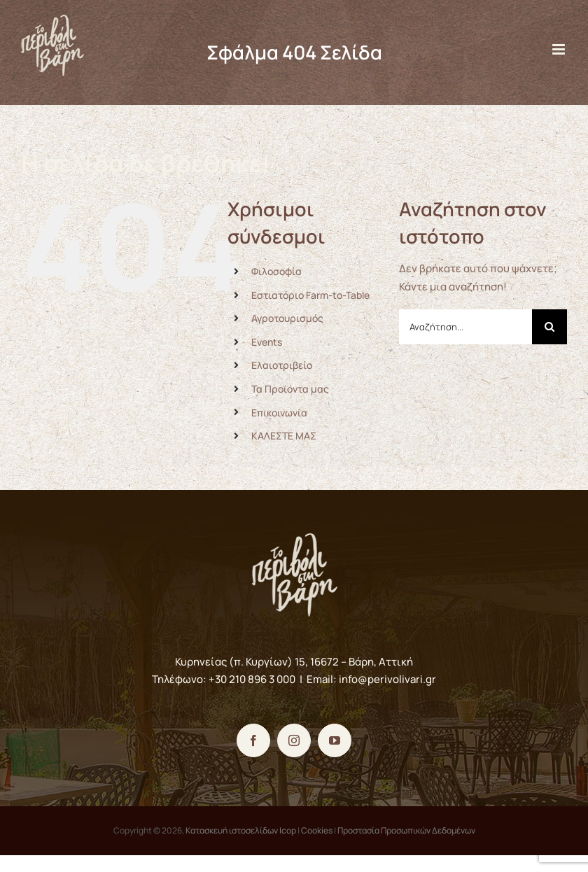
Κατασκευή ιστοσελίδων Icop (241, 830)
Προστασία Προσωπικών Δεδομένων (406, 830)
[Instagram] (294, 740)
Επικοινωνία (279, 413)
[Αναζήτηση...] (465, 327)
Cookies (317, 830)
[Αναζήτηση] (549, 327)
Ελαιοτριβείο (282, 365)
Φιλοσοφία (276, 271)
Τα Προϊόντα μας (290, 389)
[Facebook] (253, 740)
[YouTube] (335, 740)
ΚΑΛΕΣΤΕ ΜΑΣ (284, 436)
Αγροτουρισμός (287, 318)
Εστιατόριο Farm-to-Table (310, 295)
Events (267, 342)
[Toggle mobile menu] (560, 49)
